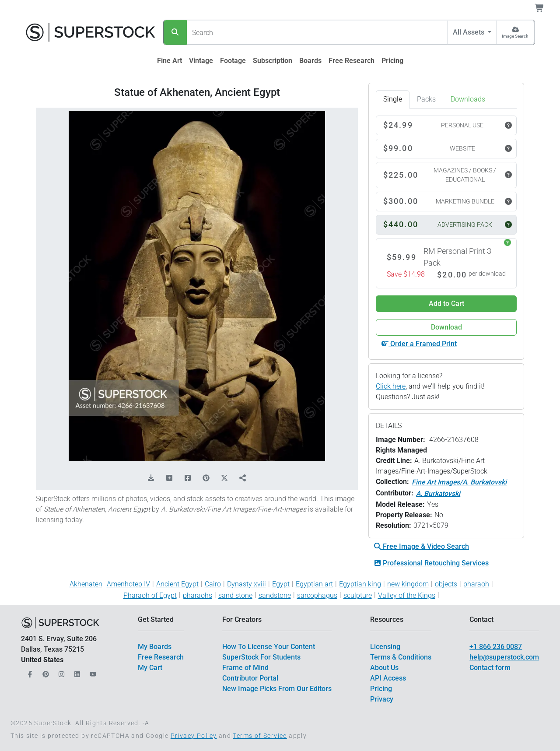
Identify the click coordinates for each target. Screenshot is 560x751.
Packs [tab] (426, 99)
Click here (391, 386)
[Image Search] (515, 32)
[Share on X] (224, 478)
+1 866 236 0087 (496, 647)
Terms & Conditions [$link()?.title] (401, 657)
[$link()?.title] (170, 61)
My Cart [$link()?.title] (150, 668)
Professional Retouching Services (431, 563)
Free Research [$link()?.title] (161, 657)
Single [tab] (393, 99)
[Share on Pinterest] (206, 478)
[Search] (175, 32)
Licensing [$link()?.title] (385, 647)
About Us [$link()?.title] (384, 668)
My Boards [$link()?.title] (155, 647)
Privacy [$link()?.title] (382, 699)
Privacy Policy (194, 736)
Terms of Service (260, 736)
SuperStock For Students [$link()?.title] (261, 657)
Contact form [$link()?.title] (490, 668)
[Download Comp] (151, 478)
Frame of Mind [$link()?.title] (245, 668)
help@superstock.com (504, 657)
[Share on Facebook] (188, 478)
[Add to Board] (169, 478)
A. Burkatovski (438, 493)
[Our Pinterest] (45, 672)
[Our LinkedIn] (76, 672)
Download (446, 327)
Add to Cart (446, 304)
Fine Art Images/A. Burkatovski (459, 482)
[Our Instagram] (60, 672)
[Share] (243, 478)
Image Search (515, 36)
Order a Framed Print (419, 344)
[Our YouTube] (92, 672)
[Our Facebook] (29, 672)
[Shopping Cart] (544, 8)
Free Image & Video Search (422, 546)
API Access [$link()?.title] (388, 678)
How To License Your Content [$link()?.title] (269, 647)
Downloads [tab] (468, 99)
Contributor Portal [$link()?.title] (250, 678)
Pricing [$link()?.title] (381, 689)
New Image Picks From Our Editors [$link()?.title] (277, 689)
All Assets (469, 32)
